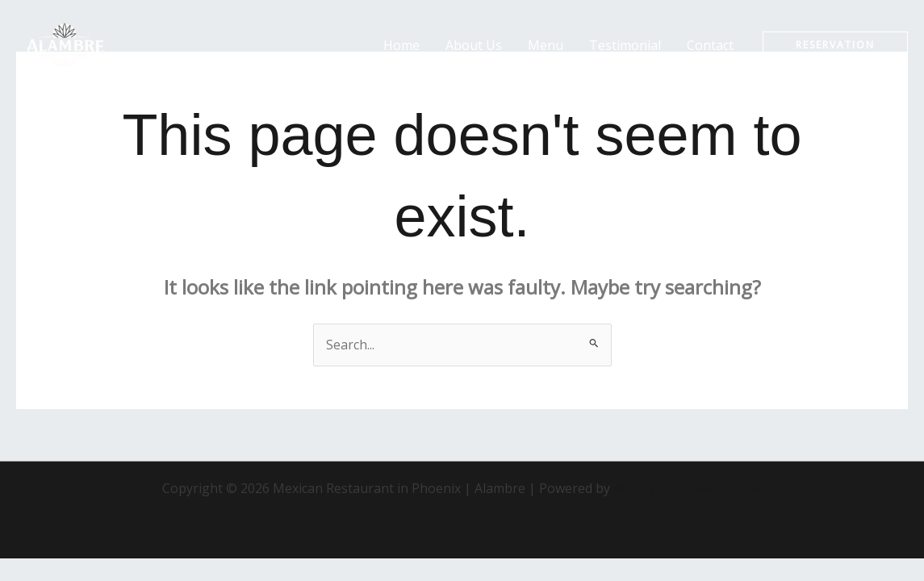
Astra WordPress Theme (688, 488)
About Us (474, 45)
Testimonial (625, 45)
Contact (710, 45)
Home (401, 45)
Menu (546, 45)
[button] (835, 45)
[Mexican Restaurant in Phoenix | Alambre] (65, 44)
